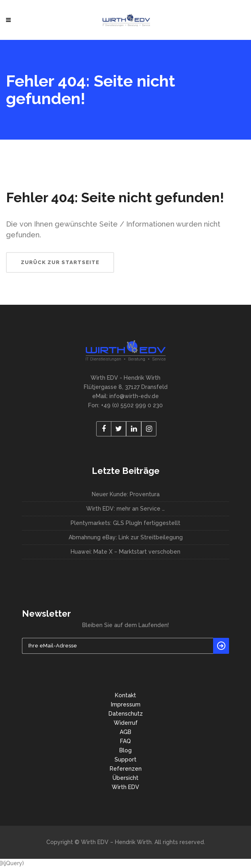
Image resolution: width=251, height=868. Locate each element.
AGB (125, 732)
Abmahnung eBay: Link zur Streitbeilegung (126, 537)
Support (125, 759)
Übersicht (125, 778)
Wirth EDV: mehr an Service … (125, 509)
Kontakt (125, 695)
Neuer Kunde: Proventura (126, 494)
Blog (125, 750)
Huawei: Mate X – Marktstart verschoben (125, 552)
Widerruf (126, 723)
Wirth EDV (125, 787)
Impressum (126, 704)
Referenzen (126, 769)
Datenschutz (126, 714)
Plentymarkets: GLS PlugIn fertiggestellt (125, 523)
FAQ (125, 741)
